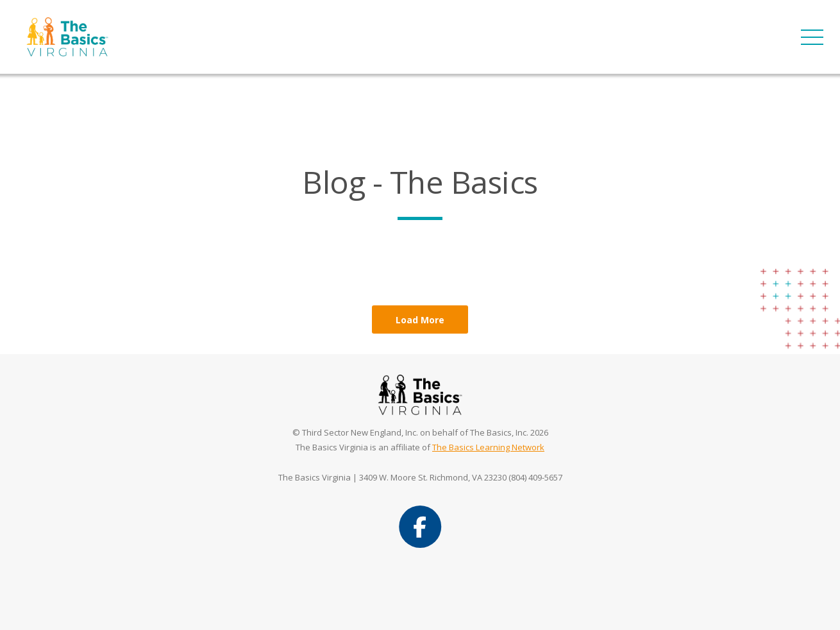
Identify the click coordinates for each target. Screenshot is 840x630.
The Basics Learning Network (488, 447)
